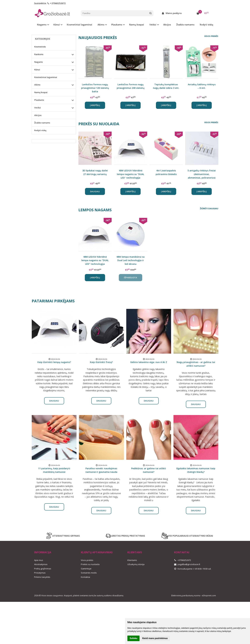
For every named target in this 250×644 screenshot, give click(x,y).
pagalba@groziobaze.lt (187, 564)
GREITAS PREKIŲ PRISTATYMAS (125, 536)
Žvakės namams (185, 25)
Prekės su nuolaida (90, 564)
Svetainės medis (89, 573)
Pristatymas (40, 573)
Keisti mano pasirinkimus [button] (155, 638)
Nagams (39, 62)
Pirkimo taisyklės (42, 577)
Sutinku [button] (133, 638)
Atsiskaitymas (41, 564)
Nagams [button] (42, 25)
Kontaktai (85, 577)
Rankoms (39, 54)
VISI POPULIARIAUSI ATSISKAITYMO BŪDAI (187, 536)
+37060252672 (56, 3)
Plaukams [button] (117, 25)
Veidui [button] (153, 25)
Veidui (38, 108)
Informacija (43, 552)
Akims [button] (101, 25)
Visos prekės (211, 36)
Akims (37, 85)
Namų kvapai (137, 25)
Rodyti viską (206, 25)
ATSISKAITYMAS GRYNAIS (63, 536)
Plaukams (39, 100)
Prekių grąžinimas (43, 569)
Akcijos (167, 25)
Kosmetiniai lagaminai (79, 25)
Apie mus (39, 560)
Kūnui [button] (57, 25)
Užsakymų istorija (136, 564)
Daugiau (95, 191)
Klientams (135, 552)
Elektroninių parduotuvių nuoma (186, 596)
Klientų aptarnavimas (97, 552)
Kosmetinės (40, 47)
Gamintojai (86, 569)
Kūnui (37, 70)
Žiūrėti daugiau (209, 208)
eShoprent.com (209, 596)
